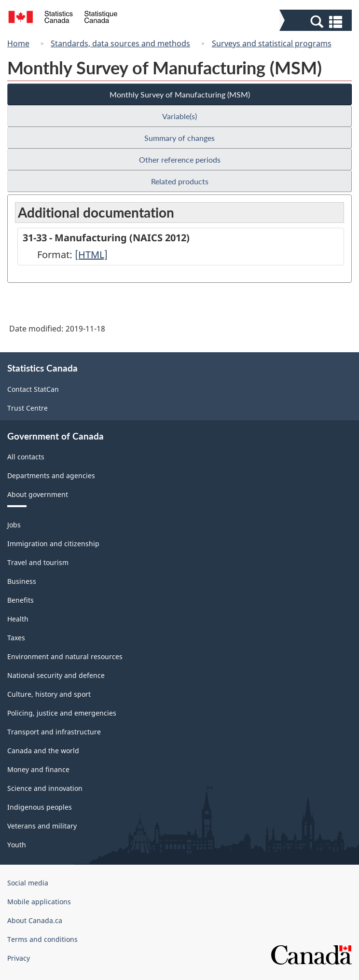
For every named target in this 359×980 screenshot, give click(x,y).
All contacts (26, 457)
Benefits (21, 600)
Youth (17, 845)
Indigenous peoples (40, 807)
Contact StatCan (33, 389)
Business (22, 581)
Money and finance (38, 769)
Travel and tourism (38, 562)
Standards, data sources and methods (120, 43)
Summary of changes (179, 138)
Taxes (16, 638)
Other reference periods (180, 159)
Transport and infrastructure (54, 732)
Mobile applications (39, 902)
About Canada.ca (35, 920)
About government (38, 494)
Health (18, 619)
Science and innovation (45, 788)
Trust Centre (28, 408)
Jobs (14, 525)
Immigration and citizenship (53, 544)
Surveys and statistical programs (272, 43)
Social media (28, 883)
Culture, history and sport (49, 694)
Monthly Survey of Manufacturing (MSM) (180, 94)
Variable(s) (179, 116)
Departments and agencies (51, 476)
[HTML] (91, 255)
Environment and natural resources (65, 656)
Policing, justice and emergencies (62, 713)
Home (18, 43)
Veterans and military (42, 826)
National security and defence (56, 675)
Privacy (19, 958)
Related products (180, 181)
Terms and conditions (42, 939)
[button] (317, 21)
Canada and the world (43, 751)
